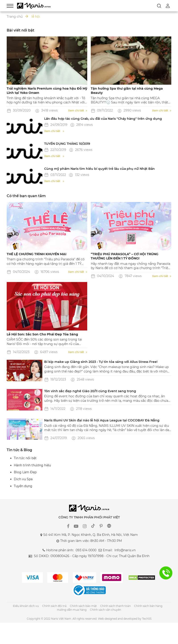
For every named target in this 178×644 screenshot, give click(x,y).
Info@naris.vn (125, 550)
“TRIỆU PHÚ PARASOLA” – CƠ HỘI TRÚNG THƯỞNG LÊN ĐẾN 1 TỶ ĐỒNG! (125, 256)
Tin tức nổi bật (25, 458)
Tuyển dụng (23, 486)
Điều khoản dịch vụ (26, 606)
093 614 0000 (86, 550)
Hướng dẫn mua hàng (72, 610)
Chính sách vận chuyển (106, 610)
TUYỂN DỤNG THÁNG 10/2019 (67, 144)
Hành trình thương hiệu (32, 465)
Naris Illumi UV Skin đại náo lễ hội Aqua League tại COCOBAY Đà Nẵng (102, 420)
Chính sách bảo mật (83, 606)
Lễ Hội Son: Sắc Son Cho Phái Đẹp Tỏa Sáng (42, 334)
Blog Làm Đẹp (25, 472)
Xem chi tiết (78, 110)
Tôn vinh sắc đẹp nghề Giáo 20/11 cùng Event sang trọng (90, 391)
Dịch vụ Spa (23, 479)
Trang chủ (15, 17)
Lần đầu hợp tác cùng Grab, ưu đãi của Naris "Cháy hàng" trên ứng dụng (104, 119)
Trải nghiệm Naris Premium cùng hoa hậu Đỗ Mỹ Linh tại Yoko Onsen (47, 91)
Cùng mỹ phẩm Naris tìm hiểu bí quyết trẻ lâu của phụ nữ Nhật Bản (100, 169)
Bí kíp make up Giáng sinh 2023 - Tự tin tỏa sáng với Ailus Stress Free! (101, 362)
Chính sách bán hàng (148, 606)
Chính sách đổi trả (54, 606)
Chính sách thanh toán (115, 606)
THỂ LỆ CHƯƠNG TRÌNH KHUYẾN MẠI (37, 254)
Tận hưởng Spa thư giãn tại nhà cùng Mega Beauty (127, 91)
